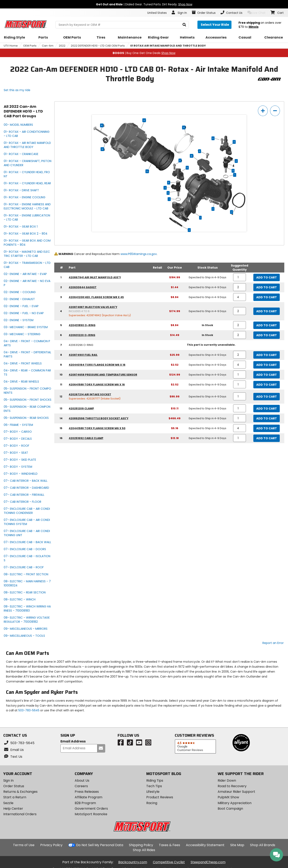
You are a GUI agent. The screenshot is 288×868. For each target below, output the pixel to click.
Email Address (73, 742)
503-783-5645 (29, 710)
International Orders (20, 814)
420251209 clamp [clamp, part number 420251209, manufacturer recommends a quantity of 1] (81, 408)
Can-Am (48, 46)
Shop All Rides (144, 850)
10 (192, 156)
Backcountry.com (133, 862)
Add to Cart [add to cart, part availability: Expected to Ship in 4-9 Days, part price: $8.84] (267, 297)
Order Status (14, 786)
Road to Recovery (232, 786)
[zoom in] (263, 111)
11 (200, 151)
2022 (62, 46)
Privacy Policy (51, 845)
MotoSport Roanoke (91, 814)
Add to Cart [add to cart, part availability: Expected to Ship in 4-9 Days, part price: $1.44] (267, 287)
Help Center (13, 809)
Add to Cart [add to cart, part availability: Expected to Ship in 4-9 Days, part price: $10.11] (267, 409)
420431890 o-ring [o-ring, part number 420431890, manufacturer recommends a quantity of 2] (82, 325)
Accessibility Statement (205, 845)
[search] (184, 25)
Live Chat (257, 13)
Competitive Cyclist (169, 862)
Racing (152, 803)
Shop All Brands (263, 845)
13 (184, 128)
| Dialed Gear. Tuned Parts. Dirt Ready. (144, 4)
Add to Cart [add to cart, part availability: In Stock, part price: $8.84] (267, 325)
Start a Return (15, 797)
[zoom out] (275, 111)
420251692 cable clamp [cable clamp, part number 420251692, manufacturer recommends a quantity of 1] (86, 438)
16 (102, 149)
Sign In (8, 780)
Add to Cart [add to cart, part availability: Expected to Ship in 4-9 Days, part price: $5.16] (267, 428)
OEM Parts (30, 46)
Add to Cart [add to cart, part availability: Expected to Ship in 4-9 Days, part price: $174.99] (267, 311)
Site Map (237, 845)
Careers (81, 786)
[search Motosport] (122, 25)
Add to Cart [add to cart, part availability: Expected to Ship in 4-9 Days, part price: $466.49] (267, 418)
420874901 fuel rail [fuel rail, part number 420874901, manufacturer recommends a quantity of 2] (83, 355)
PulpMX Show (228, 797)
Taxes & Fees (169, 845)
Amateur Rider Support (236, 792)
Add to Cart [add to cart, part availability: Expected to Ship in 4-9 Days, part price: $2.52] (267, 365)
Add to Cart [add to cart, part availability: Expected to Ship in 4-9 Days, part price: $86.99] (267, 397)
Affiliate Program (89, 797)
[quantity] (240, 277)
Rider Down (227, 780)
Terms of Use (24, 845)
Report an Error (273, 643)
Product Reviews (160, 797)
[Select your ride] (214, 25)
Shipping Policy (141, 845)
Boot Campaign (230, 809)
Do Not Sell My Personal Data (100, 845)
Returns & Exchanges (20, 792)
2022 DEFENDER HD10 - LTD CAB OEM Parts (98, 46)
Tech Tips (154, 786)
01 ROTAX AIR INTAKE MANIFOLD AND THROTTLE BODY (168, 46)
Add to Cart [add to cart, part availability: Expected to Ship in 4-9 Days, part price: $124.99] (267, 375)
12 (147, 171)
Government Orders (91, 809)
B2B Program (85, 803)
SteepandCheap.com (208, 862)
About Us (82, 780)
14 (144, 120)
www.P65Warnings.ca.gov (139, 254)
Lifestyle (153, 792)
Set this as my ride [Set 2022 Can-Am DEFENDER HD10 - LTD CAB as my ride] (17, 90)
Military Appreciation (235, 803)
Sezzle (8, 803)
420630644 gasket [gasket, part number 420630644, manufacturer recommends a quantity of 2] (83, 287)
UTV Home (11, 46)
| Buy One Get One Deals (144, 53)
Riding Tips (155, 780)
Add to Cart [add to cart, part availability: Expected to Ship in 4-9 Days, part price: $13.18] (267, 438)
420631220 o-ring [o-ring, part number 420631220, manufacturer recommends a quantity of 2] (82, 335)
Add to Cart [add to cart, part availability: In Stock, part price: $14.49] (267, 335)
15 (102, 126)
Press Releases (87, 792)
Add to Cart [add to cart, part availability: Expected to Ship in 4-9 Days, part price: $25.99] (267, 355)
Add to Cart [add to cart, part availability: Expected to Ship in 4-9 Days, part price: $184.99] (267, 277)
